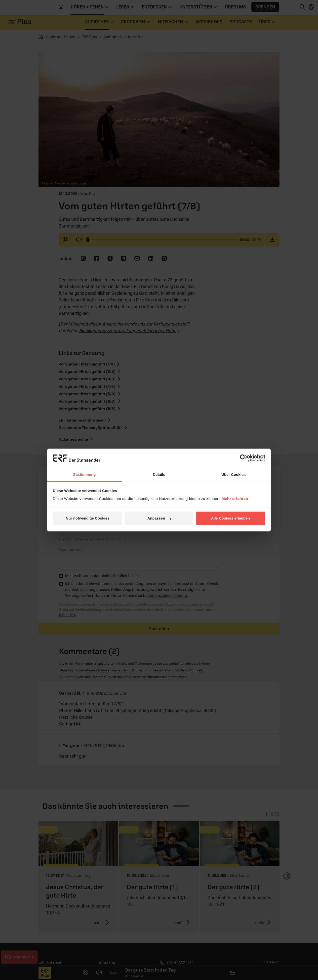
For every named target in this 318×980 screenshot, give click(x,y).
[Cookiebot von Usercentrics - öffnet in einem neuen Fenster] (244, 458)
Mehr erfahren (235, 499)
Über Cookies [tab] (234, 474)
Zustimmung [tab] (85, 474)
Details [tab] (159, 474)
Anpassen (159, 518)
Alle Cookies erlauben (230, 518)
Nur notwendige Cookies (88, 518)
